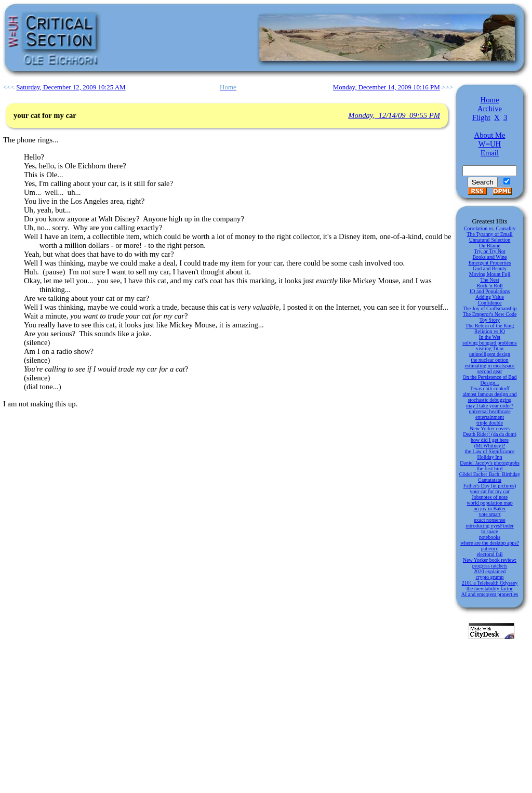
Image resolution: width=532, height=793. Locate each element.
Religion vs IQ (490, 331)
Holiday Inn (489, 457)
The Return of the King (490, 326)
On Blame (490, 246)
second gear (490, 371)
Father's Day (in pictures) (490, 486)
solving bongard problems (489, 343)
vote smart (490, 514)
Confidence (489, 303)
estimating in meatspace (489, 366)
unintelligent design (490, 354)
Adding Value (490, 297)
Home (490, 100)
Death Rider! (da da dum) (490, 434)
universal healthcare (489, 411)
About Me (490, 135)
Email (490, 153)
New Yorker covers (490, 428)
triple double (490, 423)
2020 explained (490, 571)
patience (490, 549)
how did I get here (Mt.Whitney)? (490, 443)
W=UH (490, 144)
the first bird (490, 468)
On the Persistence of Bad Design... (490, 380)
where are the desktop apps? (490, 543)
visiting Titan (490, 348)
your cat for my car (490, 491)
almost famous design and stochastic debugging (489, 397)
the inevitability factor (490, 589)
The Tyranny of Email (489, 234)
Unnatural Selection (490, 240)
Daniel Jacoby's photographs (490, 463)
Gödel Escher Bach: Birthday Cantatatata (490, 477)
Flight (481, 117)
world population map (489, 503)
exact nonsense (489, 520)
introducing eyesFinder (489, 526)
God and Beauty (490, 268)
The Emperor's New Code (490, 314)
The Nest (489, 280)
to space (490, 531)
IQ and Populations (490, 291)
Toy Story (490, 320)
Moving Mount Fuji (490, 274)
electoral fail (489, 554)
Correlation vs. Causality (490, 228)
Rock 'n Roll (489, 286)
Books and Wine (489, 257)
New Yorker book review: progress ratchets (490, 563)
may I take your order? (490, 406)
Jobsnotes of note (490, 497)
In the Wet (490, 337)
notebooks (490, 537)
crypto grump (489, 577)
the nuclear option (489, 360)
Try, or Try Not (490, 251)
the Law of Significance (490, 451)
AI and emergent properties (490, 594)
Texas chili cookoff (490, 388)
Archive (490, 109)
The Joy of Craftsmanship (490, 308)
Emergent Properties (490, 263)
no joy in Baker (490, 508)
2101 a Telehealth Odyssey (490, 583)
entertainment (490, 417)
